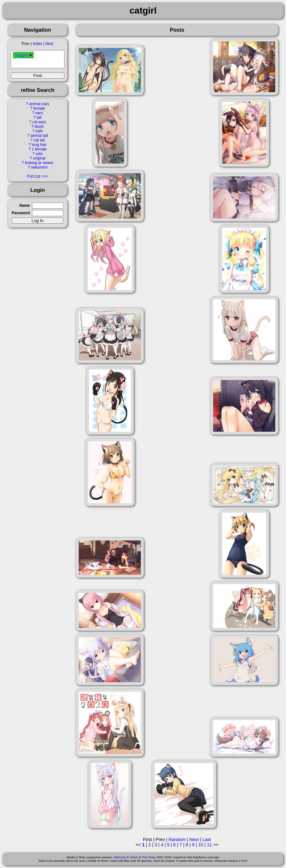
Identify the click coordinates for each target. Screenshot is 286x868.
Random (177, 840)
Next (49, 44)
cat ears (39, 122)
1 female (39, 149)
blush (39, 127)
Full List (34, 176)
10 (201, 845)
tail (39, 117)
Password (21, 213)
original (39, 158)
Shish (134, 857)
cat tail (39, 140)
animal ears (39, 104)
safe (39, 131)
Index (37, 44)
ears (39, 113)
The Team (149, 857)
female (39, 108)
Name (25, 206)
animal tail (39, 136)
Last (207, 840)
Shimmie (120, 857)
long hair (39, 145)
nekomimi (39, 167)
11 (210, 845)
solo (39, 154)
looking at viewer (39, 163)
